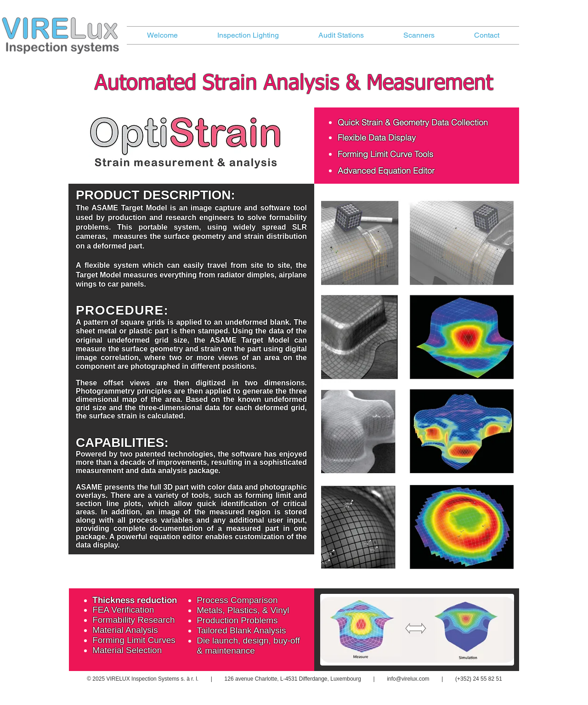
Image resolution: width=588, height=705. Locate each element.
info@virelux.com (408, 679)
